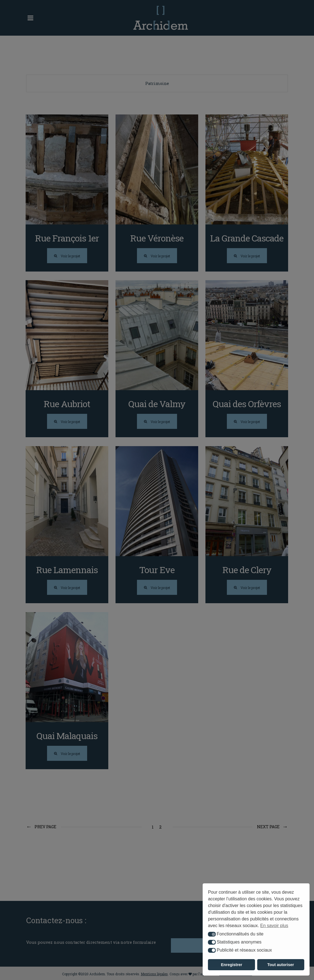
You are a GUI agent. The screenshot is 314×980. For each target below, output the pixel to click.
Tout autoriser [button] (281, 965)
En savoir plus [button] (274, 926)
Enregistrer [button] (231, 965)
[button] (212, 934)
